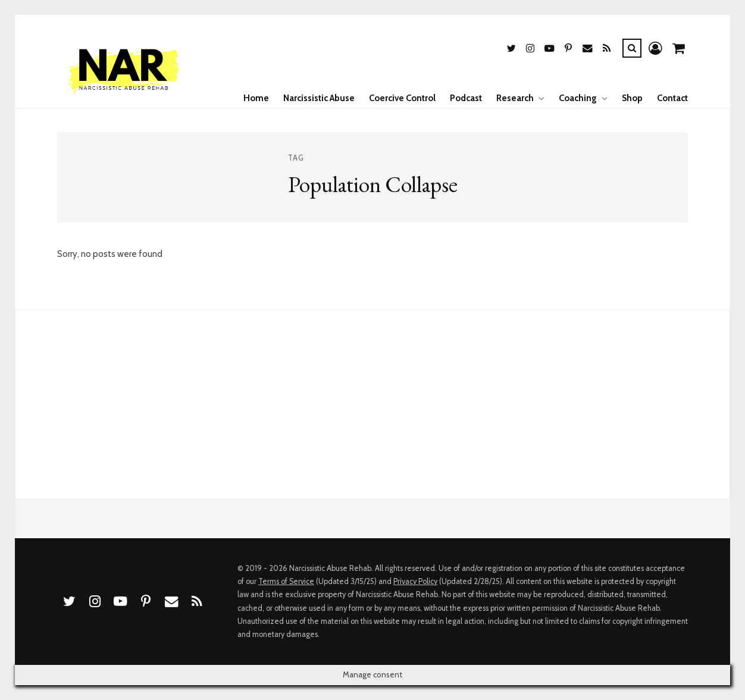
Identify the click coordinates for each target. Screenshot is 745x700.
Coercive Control (402, 98)
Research (515, 98)
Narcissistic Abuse (319, 98)
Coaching (578, 98)
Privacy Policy (415, 581)
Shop (632, 98)
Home (256, 98)
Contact (672, 98)
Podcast (466, 98)
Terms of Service (286, 581)
